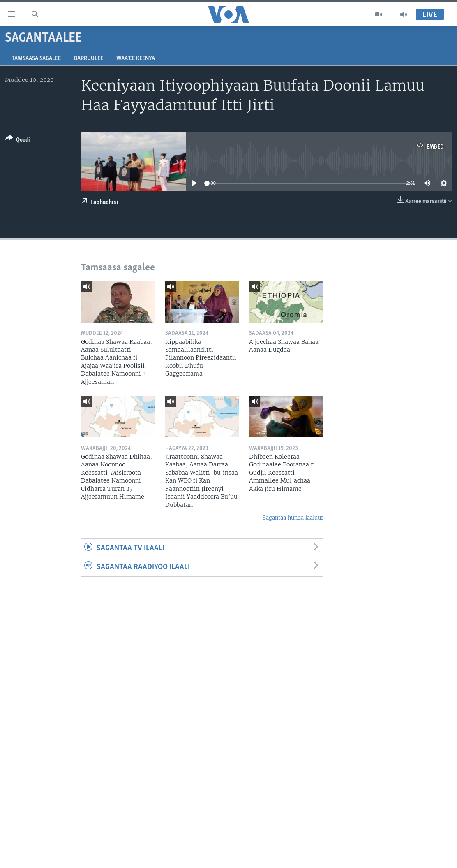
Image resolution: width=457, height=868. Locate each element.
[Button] (17, 140)
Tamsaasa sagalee (36, 59)
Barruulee (89, 59)
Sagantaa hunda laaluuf (293, 518)
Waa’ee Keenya (136, 59)
